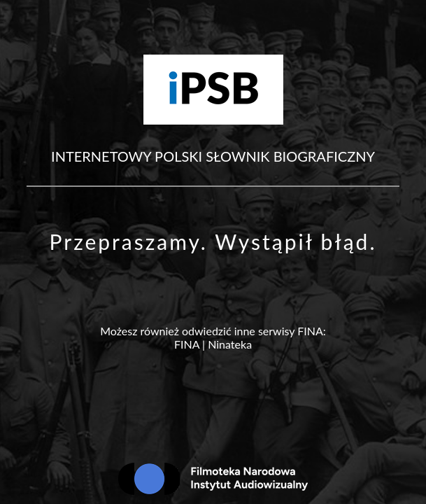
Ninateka (230, 344)
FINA (187, 344)
